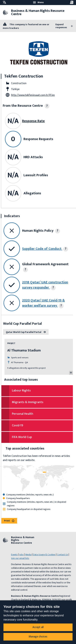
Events (14, 555)
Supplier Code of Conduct (42, 249)
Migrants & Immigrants (28, 402)
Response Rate (33, 121)
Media (28, 555)
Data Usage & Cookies (44, 555)
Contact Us (63, 555)
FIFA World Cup (22, 437)
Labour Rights (21, 391)
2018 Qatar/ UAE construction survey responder (45, 285)
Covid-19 (18, 426)
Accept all (38, 627)
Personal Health (23, 414)
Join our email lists (20, 558)
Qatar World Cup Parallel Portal (26, 332)
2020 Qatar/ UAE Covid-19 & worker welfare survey (43, 303)
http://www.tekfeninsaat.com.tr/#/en (33, 95)
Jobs (21, 555)
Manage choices (38, 637)
